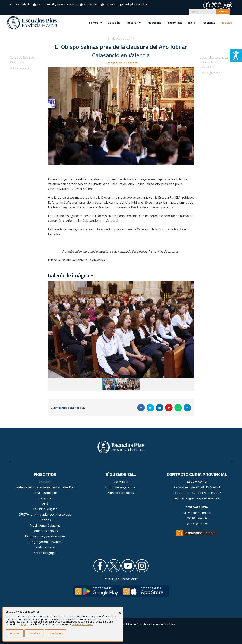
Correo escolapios (121, 493)
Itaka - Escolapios (45, 493)
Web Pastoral (45, 547)
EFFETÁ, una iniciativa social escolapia (45, 514)
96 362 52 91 (200, 524)
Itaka (192, 23)
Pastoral (131, 23)
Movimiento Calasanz (45, 525)
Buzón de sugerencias (121, 487)
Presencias (208, 23)
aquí (23, 624)
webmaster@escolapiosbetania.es (125, 4)
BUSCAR (223, 12)
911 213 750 (89, 4)
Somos (94, 23)
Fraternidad (174, 23)
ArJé (45, 503)
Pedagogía (154, 23)
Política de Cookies (135, 624)
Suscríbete (121, 482)
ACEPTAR (15, 633)
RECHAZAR (34, 633)
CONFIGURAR (56, 633)
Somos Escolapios (45, 531)
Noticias (226, 23)
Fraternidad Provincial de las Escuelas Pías (45, 487)
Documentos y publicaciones (45, 536)
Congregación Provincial (45, 542)
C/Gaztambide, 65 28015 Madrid (55, 4)
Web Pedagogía (45, 553)
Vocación (114, 23)
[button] (191, 284)
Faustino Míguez (45, 509)
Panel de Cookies (163, 624)
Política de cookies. (82, 624)
